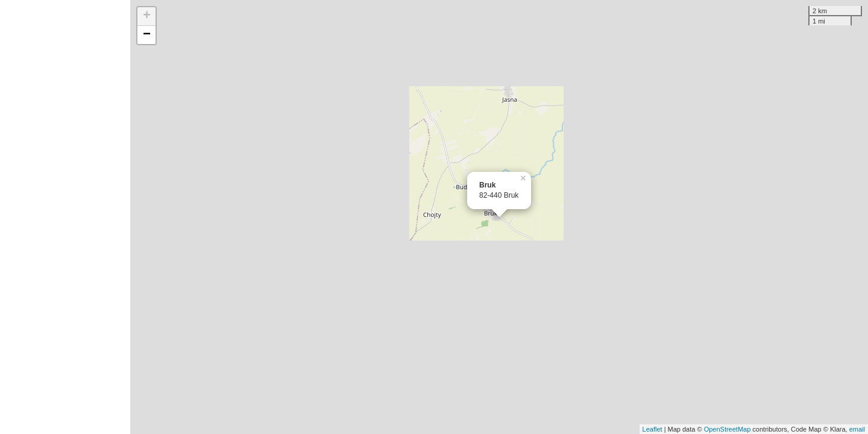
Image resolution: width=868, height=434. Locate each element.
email (857, 429)
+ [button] (147, 16)
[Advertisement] (65, 217)
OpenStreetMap (728, 429)
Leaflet (653, 429)
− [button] (147, 35)
